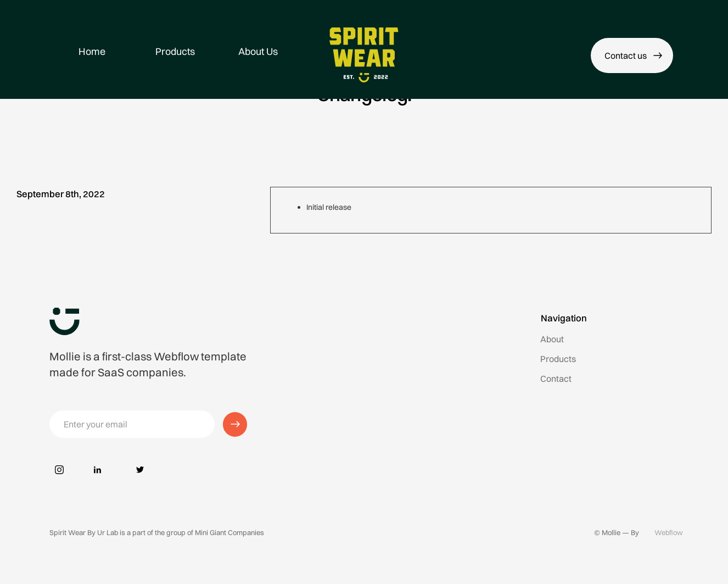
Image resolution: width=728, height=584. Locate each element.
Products (175, 51)
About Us (258, 51)
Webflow (669, 532)
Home (92, 51)
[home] (364, 55)
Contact (556, 379)
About (552, 339)
